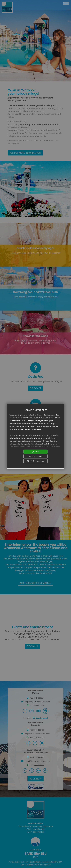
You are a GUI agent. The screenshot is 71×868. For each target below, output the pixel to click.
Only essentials (35, 456)
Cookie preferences (35, 461)
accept (35, 452)
